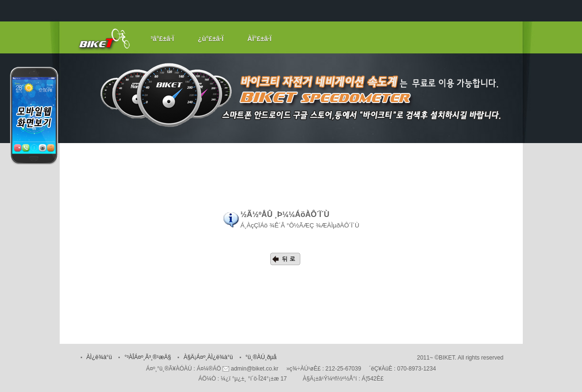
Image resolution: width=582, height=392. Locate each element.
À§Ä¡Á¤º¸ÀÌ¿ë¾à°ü (208, 357)
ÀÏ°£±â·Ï (259, 39)
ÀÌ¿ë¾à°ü (99, 357)
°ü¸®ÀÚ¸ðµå (261, 357)
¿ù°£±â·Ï (211, 39)
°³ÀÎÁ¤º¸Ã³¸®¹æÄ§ (148, 357)
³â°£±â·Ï (162, 39)
